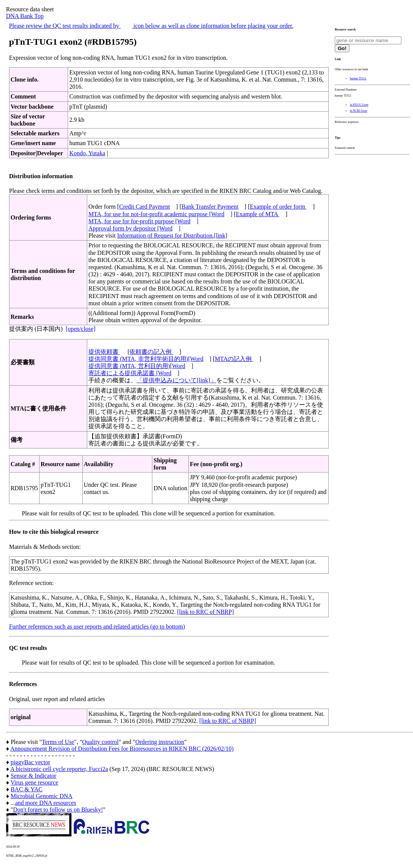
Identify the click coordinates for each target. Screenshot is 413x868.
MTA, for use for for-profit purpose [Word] (143, 221)
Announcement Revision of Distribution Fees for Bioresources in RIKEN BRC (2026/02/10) (122, 749)
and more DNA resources (46, 803)
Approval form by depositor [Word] (134, 228)
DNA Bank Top (25, 16)
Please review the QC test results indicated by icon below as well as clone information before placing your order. (151, 26)
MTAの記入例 (234, 359)
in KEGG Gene (359, 105)
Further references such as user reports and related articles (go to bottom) (97, 626)
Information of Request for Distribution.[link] (172, 236)
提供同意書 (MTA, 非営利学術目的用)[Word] (150, 359)
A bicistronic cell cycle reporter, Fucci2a (59, 769)
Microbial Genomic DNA (41, 796)
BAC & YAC (27, 789)
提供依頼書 (104, 352)
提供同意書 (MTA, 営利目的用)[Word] (141, 366)
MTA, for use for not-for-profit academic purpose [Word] (160, 214)
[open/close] (81, 329)
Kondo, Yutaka (87, 153)
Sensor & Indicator (33, 776)
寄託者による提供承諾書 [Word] (134, 373)
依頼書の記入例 (151, 352)
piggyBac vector (30, 762)
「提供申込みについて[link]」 (176, 380)
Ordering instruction (160, 742)
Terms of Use (58, 742)
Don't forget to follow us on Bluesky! (58, 810)
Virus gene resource (34, 782)
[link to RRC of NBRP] (206, 612)
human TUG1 (358, 78)
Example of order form (278, 207)
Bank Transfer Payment (210, 207)
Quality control (100, 742)
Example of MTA (258, 214)
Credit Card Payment (145, 207)
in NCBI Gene (358, 111)
